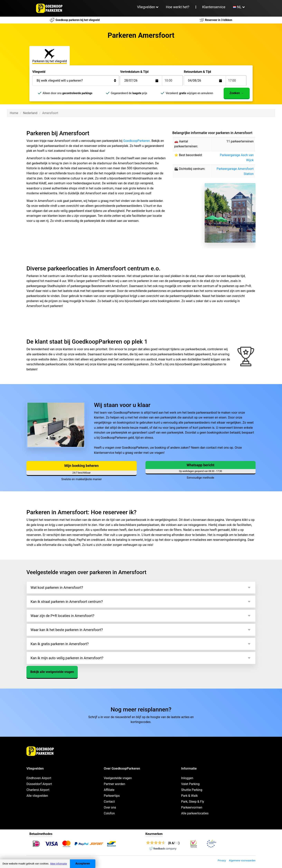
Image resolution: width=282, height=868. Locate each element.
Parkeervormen (192, 807)
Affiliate (109, 790)
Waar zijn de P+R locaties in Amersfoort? (62, 616)
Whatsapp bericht (201, 465)
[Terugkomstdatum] (144, 81)
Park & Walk (189, 796)
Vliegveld (39, 72)
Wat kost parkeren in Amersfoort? (57, 588)
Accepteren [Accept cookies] (83, 864)
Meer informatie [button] (58, 864)
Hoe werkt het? (178, 7)
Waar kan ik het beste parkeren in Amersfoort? (67, 630)
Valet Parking (190, 784)
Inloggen (187, 778)
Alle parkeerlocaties (195, 813)
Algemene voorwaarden (242, 860)
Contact (109, 802)
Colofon (109, 813)
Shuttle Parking (192, 790)
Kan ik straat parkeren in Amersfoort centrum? (67, 602)
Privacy (222, 860)
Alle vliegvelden (37, 796)
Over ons (110, 807)
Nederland (30, 113)
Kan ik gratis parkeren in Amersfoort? (60, 644)
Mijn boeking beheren (82, 466)
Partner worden (114, 784)
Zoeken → (237, 93)
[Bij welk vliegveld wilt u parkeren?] (76, 81)
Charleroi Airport (38, 790)
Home (14, 113)
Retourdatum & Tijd (197, 72)
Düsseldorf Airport (39, 784)
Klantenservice (214, 7)
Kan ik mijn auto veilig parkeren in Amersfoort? (67, 658)
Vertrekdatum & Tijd (134, 72)
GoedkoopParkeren (136, 141)
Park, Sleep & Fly (193, 802)
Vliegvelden (146, 7)
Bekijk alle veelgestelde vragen (52, 672)
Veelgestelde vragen (118, 778)
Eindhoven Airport (39, 778)
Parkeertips (112, 796)
